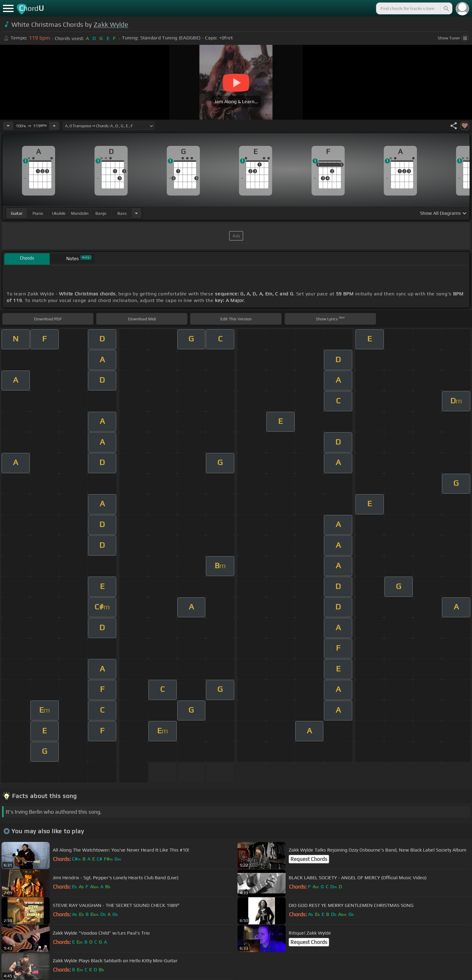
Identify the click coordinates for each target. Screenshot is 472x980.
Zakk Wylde (111, 25)
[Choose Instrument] (136, 213)
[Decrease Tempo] (8, 126)
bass (122, 213)
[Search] (446, 8)
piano (38, 213)
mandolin (80, 213)
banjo (101, 213)
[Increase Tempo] (54, 126)
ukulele (59, 213)
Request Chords (309, 859)
